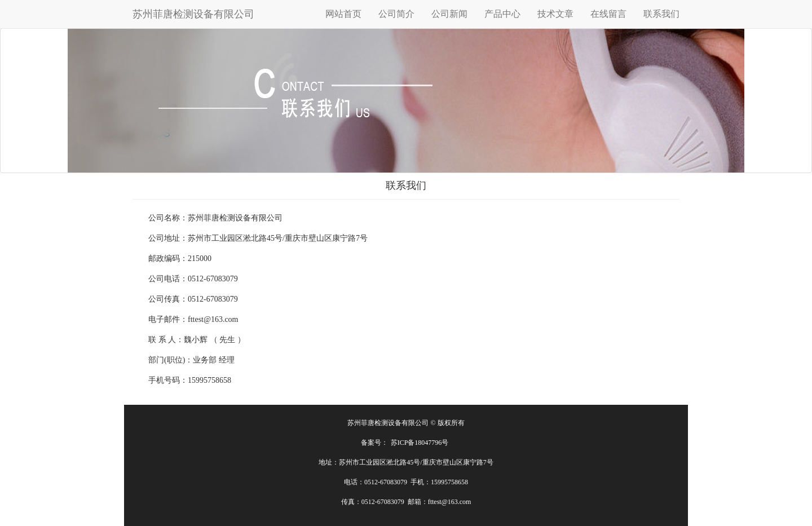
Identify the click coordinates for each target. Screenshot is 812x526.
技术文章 (555, 14)
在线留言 (608, 14)
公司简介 (396, 14)
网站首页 (343, 14)
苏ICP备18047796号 (420, 443)
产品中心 (502, 14)
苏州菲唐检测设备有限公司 (193, 14)
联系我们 (661, 14)
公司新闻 (449, 14)
